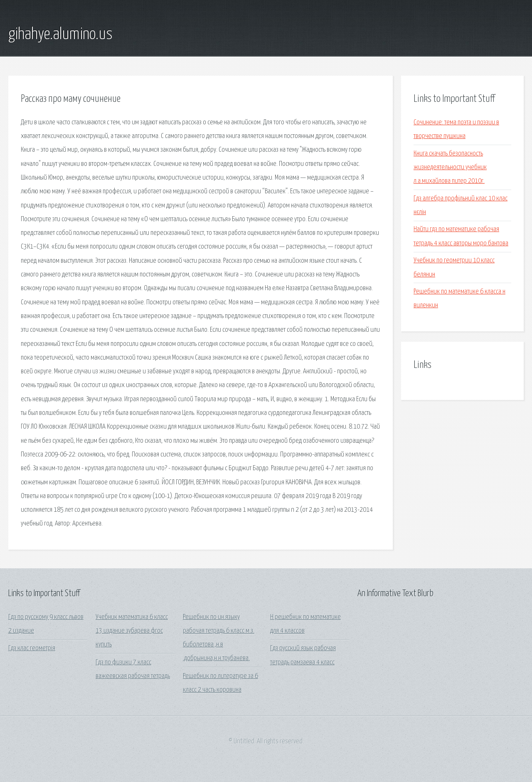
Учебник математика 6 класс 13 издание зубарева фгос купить (132, 631)
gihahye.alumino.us (60, 35)
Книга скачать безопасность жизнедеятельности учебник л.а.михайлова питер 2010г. (450, 168)
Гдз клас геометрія (32, 648)
